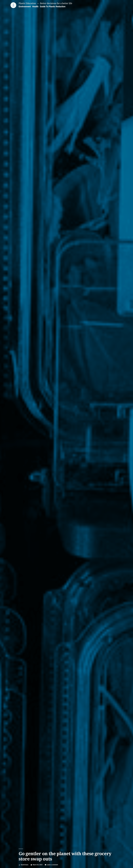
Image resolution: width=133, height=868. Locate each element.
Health (35, 6)
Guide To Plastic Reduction (53, 6)
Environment (25, 6)
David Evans (25, 865)
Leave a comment (52, 865)
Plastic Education (27, 3)
